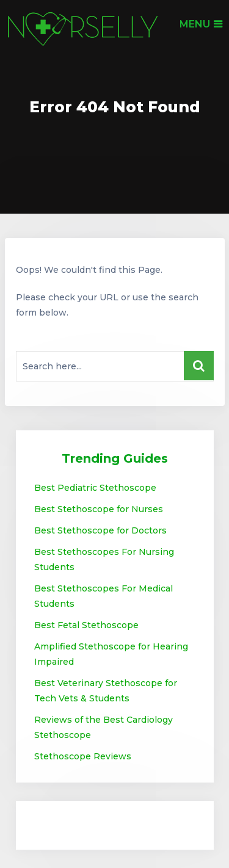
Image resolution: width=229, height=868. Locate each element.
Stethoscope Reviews (83, 756)
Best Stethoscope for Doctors (100, 530)
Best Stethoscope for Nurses (99, 509)
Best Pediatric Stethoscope (95, 488)
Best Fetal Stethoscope (86, 625)
